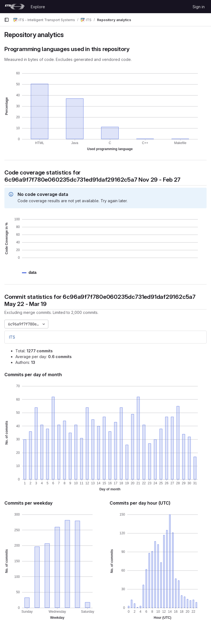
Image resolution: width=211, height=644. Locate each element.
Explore (38, 7)
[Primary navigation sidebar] (7, 20)
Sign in (199, 7)
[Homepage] (15, 7)
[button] (33, 273)
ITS (12, 337)
